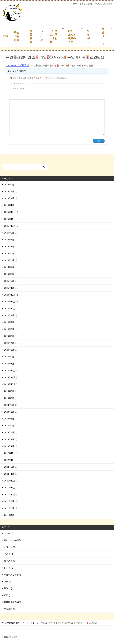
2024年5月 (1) (11, 336)
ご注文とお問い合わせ (54, 37)
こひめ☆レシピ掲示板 (17, 65)
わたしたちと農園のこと (72, 37)
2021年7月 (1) (11, 515)
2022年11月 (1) (11, 460)
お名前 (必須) (18, 88)
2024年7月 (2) (11, 322)
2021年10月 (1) (11, 494)
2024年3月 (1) (11, 350)
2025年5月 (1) (11, 260)
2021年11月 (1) (11, 488)
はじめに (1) (10, 561)
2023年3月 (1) (11, 432)
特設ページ (103, 37)
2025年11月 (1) (11, 219)
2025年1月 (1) (11, 288)
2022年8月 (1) (11, 467)
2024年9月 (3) (11, 315)
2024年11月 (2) (11, 302)
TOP (5, 36)
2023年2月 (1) (11, 439)
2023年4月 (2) (11, 426)
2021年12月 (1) (11, 481)
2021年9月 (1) (11, 501)
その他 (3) (9, 554)
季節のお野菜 (16, 36)
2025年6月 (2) (11, 253)
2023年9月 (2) (11, 391)
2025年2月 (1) (11, 281)
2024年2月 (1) (11, 357)
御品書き (31, 37)
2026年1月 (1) (11, 205)
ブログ (41, 36)
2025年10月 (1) (11, 226)
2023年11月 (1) (11, 377)
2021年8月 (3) (11, 508)
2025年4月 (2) (11, 267)
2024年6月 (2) (11, 329)
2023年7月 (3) (11, 405)
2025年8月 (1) (11, 240)
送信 (99, 141)
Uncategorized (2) (12, 540)
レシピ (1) (9, 568)
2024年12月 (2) (11, 295)
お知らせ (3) (10, 547)
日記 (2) (8, 595)
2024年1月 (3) (11, 364)
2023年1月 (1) (11, 446)
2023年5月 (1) (11, 419)
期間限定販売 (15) (13, 602)
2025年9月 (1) (11, 233)
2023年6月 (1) (11, 412)
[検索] (25, 167)
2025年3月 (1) (11, 274)
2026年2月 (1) (11, 198)
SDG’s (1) (9, 533)
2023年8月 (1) (11, 398)
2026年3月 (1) (11, 191)
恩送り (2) (9, 588)
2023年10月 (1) (11, 384)
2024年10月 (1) (11, 309)
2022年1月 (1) (11, 474)
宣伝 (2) (8, 582)
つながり (88, 37)
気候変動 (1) (10, 609)
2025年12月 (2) (11, 212)
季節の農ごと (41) (13, 575)
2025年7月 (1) (11, 246)
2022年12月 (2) (11, 453)
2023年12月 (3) (11, 371)
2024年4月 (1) (11, 343)
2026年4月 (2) (11, 185)
